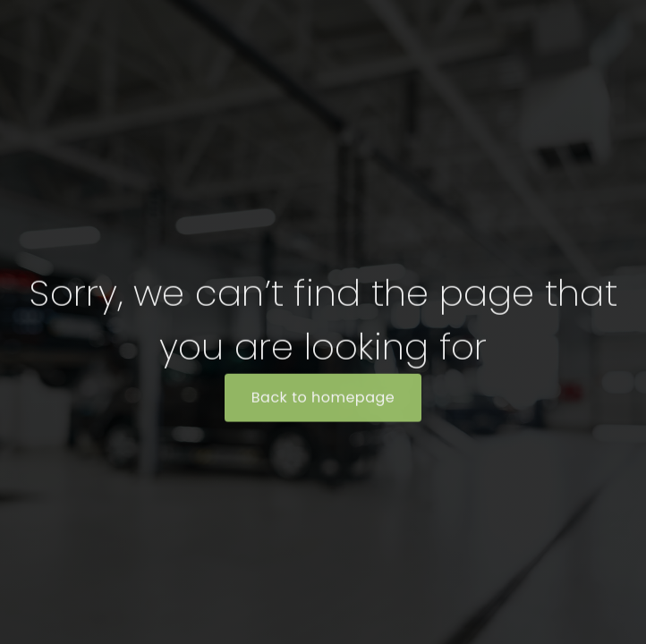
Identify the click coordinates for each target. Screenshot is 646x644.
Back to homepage (323, 398)
